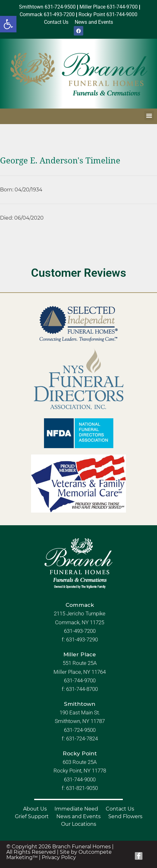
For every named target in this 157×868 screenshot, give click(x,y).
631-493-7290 (82, 639)
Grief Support (32, 816)
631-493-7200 (80, 631)
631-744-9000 (80, 779)
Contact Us (120, 809)
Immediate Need (76, 809)
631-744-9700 (80, 680)
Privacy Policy (59, 857)
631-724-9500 (80, 730)
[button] (8, 24)
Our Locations (79, 824)
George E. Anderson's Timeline (60, 161)
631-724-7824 (82, 739)
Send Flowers (125, 816)
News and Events (78, 816)
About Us (35, 809)
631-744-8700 (82, 689)
